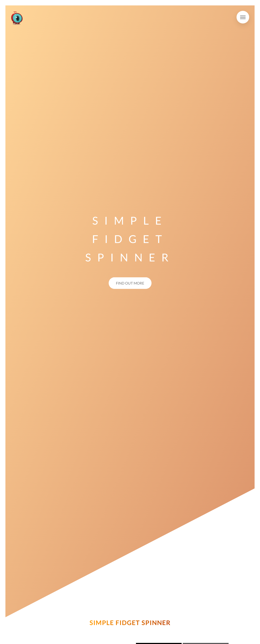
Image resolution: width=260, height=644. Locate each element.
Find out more (130, 283)
